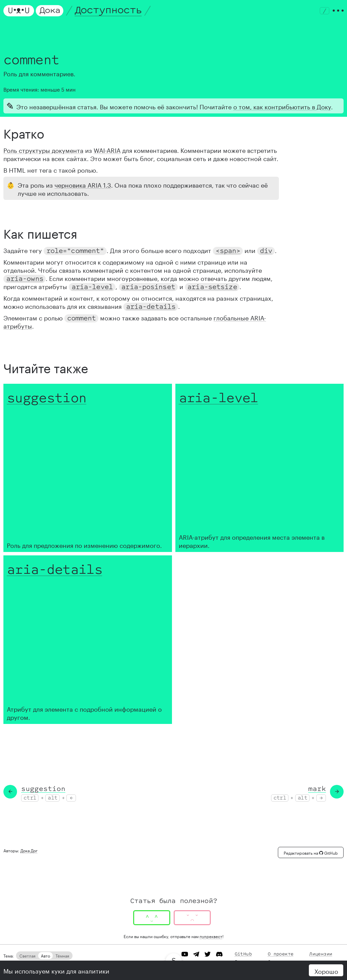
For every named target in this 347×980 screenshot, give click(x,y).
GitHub (243, 954)
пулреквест (211, 936)
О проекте (281, 954)
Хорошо (326, 970)
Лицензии (321, 954)
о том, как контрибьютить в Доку (282, 106)
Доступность (108, 10)
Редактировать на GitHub (311, 852)
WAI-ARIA (107, 149)
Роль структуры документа (43, 149)
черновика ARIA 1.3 (83, 184)
